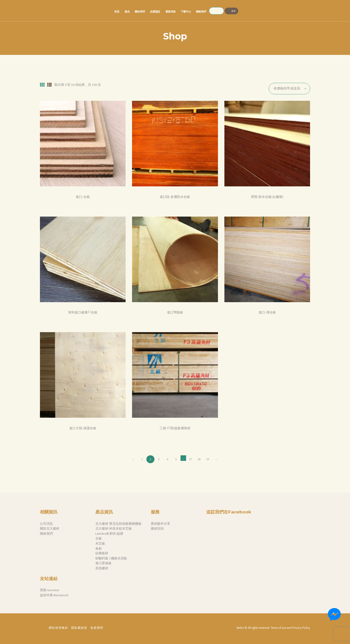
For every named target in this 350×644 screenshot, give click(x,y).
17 (190, 459)
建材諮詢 (157, 528)
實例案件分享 (160, 524)
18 (199, 459)
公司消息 (46, 524)
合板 (99, 538)
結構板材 (102, 553)
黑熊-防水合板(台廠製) (267, 197)
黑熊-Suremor (50, 590)
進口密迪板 (103, 563)
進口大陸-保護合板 (83, 428)
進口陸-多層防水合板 (175, 197)
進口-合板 (83, 197)
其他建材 (102, 568)
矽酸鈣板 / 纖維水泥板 (111, 558)
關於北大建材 (50, 528)
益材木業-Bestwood (54, 595)
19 (208, 459)
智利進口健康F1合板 (83, 312)
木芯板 (100, 543)
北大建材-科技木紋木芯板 (114, 528)
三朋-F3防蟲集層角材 (175, 428)
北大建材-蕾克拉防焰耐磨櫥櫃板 (118, 524)
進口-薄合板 (267, 312)
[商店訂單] (289, 89)
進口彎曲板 (175, 312)
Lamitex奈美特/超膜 (109, 534)
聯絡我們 (46, 534)
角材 (99, 549)
